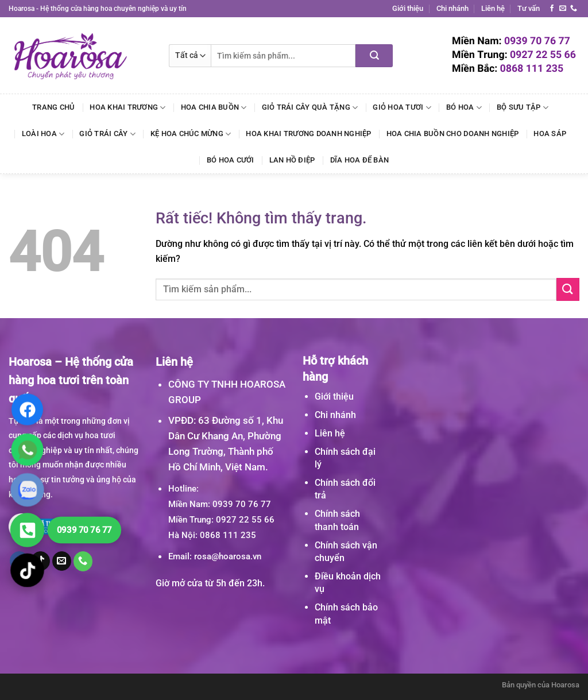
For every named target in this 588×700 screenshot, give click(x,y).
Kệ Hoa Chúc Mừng (191, 134)
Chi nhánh (452, 8)
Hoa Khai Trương (127, 108)
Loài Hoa (43, 134)
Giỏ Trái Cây (107, 134)
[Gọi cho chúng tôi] (574, 9)
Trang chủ (53, 107)
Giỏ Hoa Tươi (402, 108)
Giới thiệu (408, 8)
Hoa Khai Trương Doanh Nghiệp (308, 134)
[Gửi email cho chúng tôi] (563, 9)
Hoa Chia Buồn (214, 108)
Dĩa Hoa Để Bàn (360, 160)
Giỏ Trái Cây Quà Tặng (310, 108)
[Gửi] (374, 56)
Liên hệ (493, 8)
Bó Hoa (464, 108)
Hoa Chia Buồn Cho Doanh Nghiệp (453, 134)
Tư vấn (529, 8)
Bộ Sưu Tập (523, 108)
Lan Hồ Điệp (292, 160)
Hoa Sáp (550, 134)
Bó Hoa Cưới (231, 160)
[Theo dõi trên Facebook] (552, 9)
